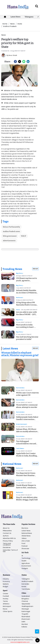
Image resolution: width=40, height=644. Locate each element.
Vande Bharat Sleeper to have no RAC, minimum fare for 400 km (26, 488)
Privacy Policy (8, 541)
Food (23, 543)
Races (5, 609)
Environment (26, 566)
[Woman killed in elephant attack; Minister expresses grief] (20, 354)
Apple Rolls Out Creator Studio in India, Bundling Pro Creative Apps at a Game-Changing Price (26, 457)
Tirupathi (25, 614)
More (35, 269)
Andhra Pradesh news (11, 231)
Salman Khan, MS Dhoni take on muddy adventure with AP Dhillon (27, 432)
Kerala (24, 587)
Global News (26, 536)
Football (6, 596)
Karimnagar (26, 611)
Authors (6, 536)
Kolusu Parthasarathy (11, 227)
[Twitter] (20, 62)
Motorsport (7, 606)
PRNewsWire (7, 531)
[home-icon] (5, 17)
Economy (6, 581)
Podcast (25, 546)
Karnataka (20, 388)
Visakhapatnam (27, 606)
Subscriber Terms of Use (10, 551)
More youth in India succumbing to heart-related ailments (25, 327)
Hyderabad (26, 596)
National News (12, 464)
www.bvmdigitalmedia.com (20, 642)
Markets (6, 584)
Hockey (6, 599)
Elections (25, 528)
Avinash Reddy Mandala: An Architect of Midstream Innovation (27, 293)
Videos (24, 538)
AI (22, 556)
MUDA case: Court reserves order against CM (27, 394)
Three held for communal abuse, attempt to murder (27, 406)
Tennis (5, 601)
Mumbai (25, 624)
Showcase (25, 549)
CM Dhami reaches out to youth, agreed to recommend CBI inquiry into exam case (27, 282)
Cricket (6, 594)
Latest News (15, 17)
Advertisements (9, 241)
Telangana (29, 17)
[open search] (37, 6)
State (20, 24)
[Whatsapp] (24, 62)
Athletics (6, 604)
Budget (6, 587)
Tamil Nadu (26, 589)
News (12, 24)
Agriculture (26, 563)
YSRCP (23, 236)
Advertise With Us (9, 538)
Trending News (12, 269)
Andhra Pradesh (10, 26)
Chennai (25, 601)
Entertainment (21, 424)
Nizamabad (26, 617)
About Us (6, 528)
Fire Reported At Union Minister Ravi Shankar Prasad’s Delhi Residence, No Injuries (27, 477)
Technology (26, 558)
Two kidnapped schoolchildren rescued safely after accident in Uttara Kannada (26, 445)
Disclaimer (7, 547)
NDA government (10, 236)
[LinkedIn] (28, 62)
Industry (6, 579)
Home (5, 24)
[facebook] (15, 62)
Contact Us (7, 533)
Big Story (19, 273)
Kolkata (24, 627)
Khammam (26, 619)
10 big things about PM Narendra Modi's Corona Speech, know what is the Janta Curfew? (27, 306)
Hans (18, 310)
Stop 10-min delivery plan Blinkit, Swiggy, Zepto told (27, 499)
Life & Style (26, 541)
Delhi (23, 622)
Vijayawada (26, 604)
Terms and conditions (7, 544)
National (19, 298)
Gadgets (25, 568)
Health (24, 561)
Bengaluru (25, 599)
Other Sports (8, 611)
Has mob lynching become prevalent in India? (27, 338)
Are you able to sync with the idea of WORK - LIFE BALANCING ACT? (26, 314)
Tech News (20, 448)
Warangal (25, 609)
